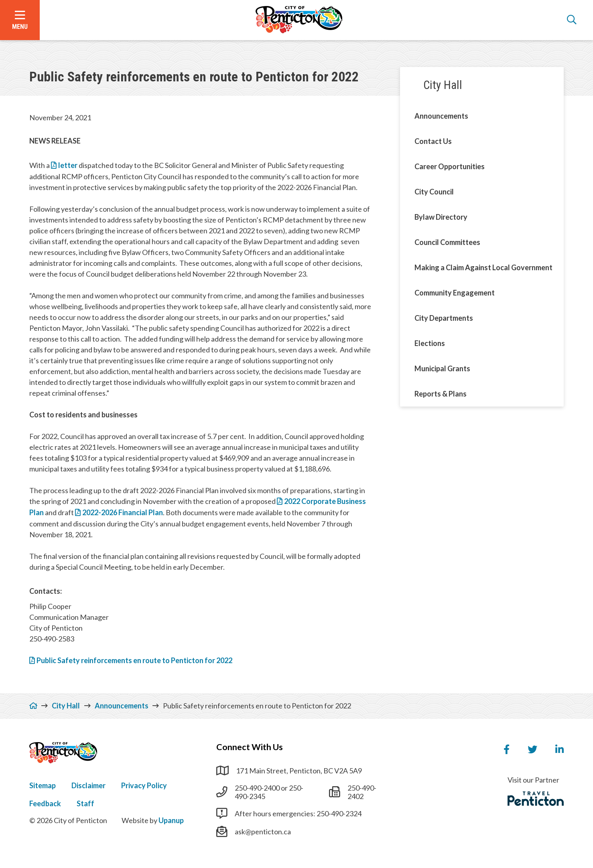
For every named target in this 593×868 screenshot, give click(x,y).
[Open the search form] (572, 20)
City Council (434, 192)
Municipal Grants (442, 368)
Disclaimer (88, 785)
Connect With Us (250, 747)
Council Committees (447, 242)
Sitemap (43, 785)
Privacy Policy (144, 785)
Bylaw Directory (441, 217)
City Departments (444, 318)
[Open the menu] (20, 20)
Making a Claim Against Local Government (483, 267)
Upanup (171, 820)
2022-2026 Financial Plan (123, 512)
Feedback (45, 803)
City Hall (443, 85)
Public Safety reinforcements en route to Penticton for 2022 (134, 660)
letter (68, 165)
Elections (430, 343)
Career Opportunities (450, 166)
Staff (85, 803)
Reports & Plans (441, 394)
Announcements (441, 116)
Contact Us (433, 141)
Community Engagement (455, 293)
